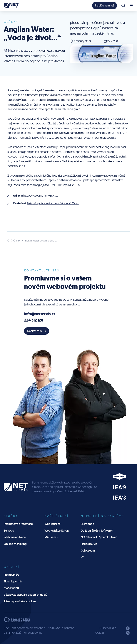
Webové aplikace (15, 537)
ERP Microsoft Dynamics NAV (99, 537)
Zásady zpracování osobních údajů (25, 595)
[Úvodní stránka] (11, 5)
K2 (82, 557)
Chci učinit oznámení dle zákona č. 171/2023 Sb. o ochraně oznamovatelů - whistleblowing (39, 630)
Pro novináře (11, 575)
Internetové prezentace (18, 524)
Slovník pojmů (13, 581)
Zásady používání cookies (20, 601)
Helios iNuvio (89, 544)
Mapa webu (11, 588)
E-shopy (9, 531)
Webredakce (52, 524)
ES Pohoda (87, 524)
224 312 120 (34, 320)
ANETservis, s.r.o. (16, 50)
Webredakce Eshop (57, 531)
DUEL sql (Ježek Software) (97, 531)
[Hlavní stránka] (9, 241)
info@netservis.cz (40, 314)
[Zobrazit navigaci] (131, 6)
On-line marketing (15, 544)
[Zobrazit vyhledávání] (123, 6)
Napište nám (105, 5)
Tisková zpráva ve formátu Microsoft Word (53, 203)
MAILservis (51, 537)
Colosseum (88, 551)
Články (17, 241)
